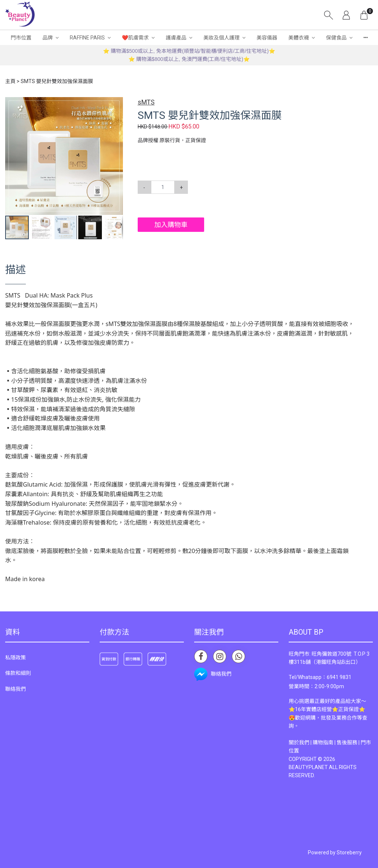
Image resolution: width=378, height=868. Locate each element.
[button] (116, 104)
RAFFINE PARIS (87, 38)
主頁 (10, 81)
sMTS (146, 102)
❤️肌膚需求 (135, 38)
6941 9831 (339, 677)
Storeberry (349, 852)
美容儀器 (267, 38)
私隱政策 (16, 658)
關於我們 (299, 742)
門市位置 (21, 38)
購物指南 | (325, 742)
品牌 (48, 38)
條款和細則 (18, 673)
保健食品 (336, 38)
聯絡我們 (16, 689)
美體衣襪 (299, 38)
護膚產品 (176, 38)
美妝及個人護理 (221, 38)
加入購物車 (171, 225)
